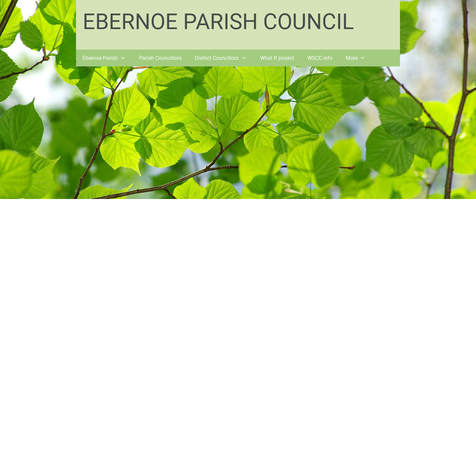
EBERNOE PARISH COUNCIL (218, 22)
